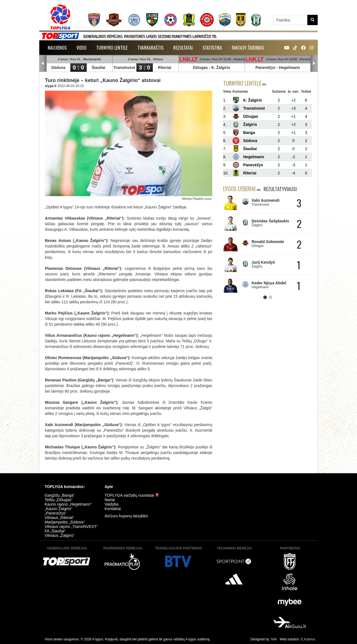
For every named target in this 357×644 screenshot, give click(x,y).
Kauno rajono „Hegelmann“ (68, 504)
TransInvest (124, 68)
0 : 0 (78, 68)
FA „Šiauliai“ (55, 531)
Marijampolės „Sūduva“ (65, 522)
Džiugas (201, 68)
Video (81, 48)
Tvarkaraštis (150, 48)
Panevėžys (266, 68)
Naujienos (57, 48)
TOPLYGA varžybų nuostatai (132, 495)
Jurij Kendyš (263, 262)
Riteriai (164, 68)
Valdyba (112, 504)
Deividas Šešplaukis (270, 221)
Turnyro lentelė (112, 48)
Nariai (110, 500)
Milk (274, 639)
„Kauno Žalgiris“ (58, 509)
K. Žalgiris (221, 68)
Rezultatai (183, 48)
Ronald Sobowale (268, 242)
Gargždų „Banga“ (60, 495)
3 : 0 (144, 68)
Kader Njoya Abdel (269, 283)
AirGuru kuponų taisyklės (126, 516)
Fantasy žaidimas (248, 48)
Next (314, 64)
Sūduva (58, 68)
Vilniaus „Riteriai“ (59, 518)
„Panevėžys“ (56, 513)
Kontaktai (113, 509)
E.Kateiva (308, 639)
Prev (43, 64)
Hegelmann (289, 68)
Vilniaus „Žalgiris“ (60, 535)
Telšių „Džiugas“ (59, 500)
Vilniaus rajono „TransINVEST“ (71, 527)
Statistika (212, 48)
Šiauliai (98, 68)
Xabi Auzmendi (266, 200)
